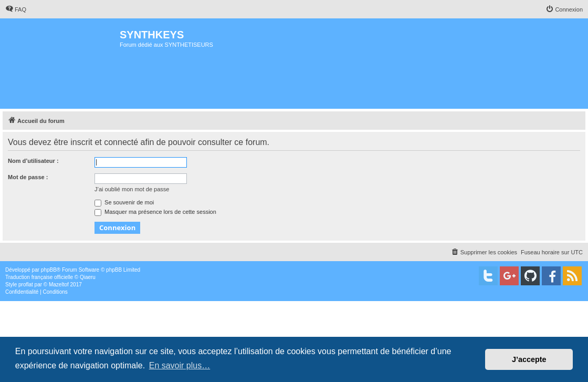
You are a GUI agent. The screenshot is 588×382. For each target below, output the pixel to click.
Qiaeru (88, 277)
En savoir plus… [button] (180, 365)
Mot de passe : (28, 177)
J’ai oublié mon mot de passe (132, 189)
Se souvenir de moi (124, 202)
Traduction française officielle (39, 277)
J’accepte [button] (529, 359)
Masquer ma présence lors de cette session (155, 212)
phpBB (49, 270)
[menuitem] (16, 9)
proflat (26, 285)
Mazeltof (59, 285)
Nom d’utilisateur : (33, 161)
